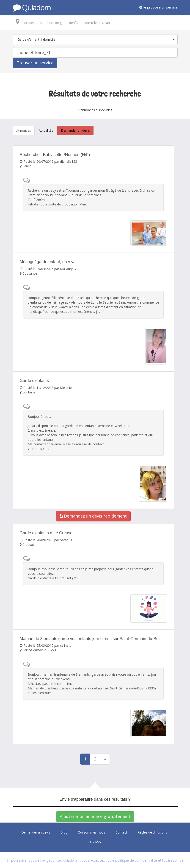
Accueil (29, 23)
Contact (121, 832)
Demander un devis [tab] (75, 130)
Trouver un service (35, 63)
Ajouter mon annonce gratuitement (95, 816)
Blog (64, 832)
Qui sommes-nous (91, 832)
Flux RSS (95, 842)
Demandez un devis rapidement (93, 516)
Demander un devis (36, 832)
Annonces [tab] (24, 130)
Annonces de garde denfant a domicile (68, 23)
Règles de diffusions (152, 832)
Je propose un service (158, 7)
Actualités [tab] (46, 130)
